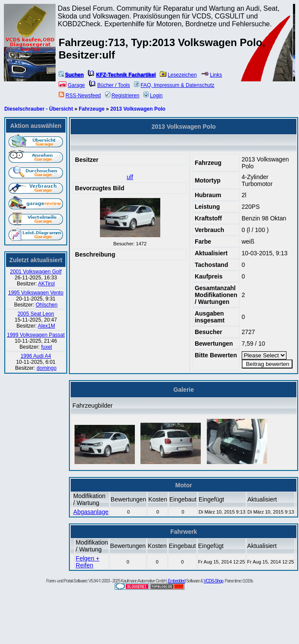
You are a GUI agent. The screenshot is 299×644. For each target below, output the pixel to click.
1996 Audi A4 (36, 356)
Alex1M (47, 326)
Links (211, 75)
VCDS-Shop (213, 581)
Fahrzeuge (92, 109)
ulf (130, 177)
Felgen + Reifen (88, 562)
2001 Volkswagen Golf (36, 272)
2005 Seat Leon (36, 314)
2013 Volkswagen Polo (138, 109)
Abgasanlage (91, 512)
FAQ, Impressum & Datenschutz (174, 85)
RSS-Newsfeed (80, 96)
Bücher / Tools (110, 85)
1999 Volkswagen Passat (36, 335)
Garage (72, 85)
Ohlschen (47, 305)
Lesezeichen (178, 75)
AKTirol (46, 284)
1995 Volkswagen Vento (36, 293)
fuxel (46, 347)
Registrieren (122, 96)
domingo (47, 368)
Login (153, 96)
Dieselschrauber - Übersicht (39, 109)
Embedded (177, 581)
